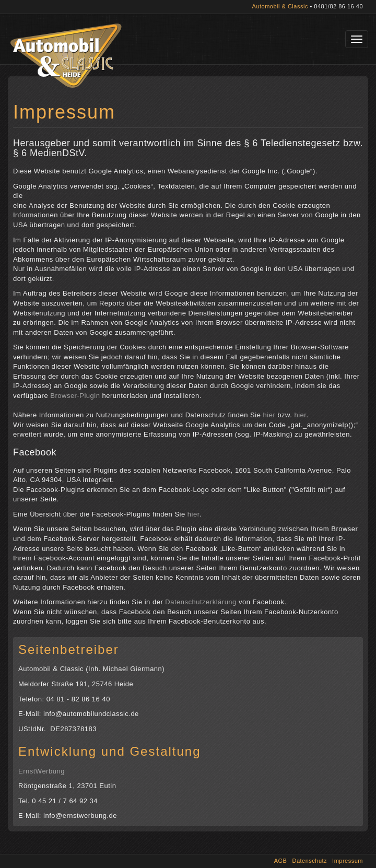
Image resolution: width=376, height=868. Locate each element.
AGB (281, 861)
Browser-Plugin (75, 396)
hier (269, 415)
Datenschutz (309, 861)
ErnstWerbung (42, 771)
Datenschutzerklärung (201, 602)
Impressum (348, 861)
